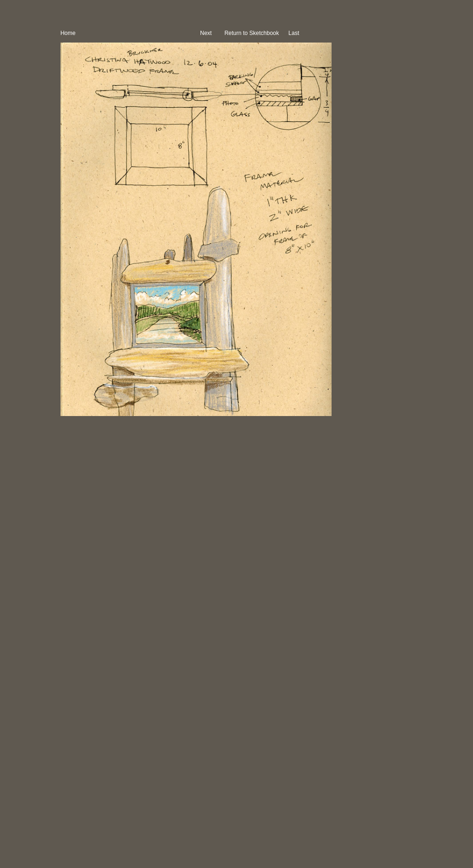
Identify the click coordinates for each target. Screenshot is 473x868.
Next (206, 33)
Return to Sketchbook (252, 33)
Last (295, 33)
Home (68, 33)
